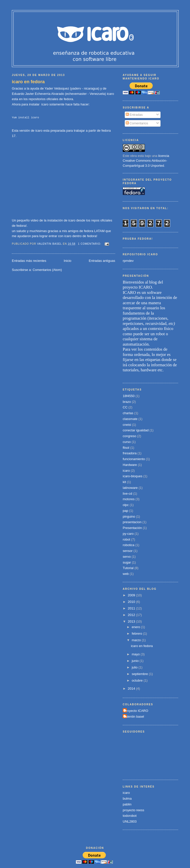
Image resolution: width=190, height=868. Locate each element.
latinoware (130, 488)
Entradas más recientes (29, 261)
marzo (137, 640)
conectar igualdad (136, 430)
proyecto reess (133, 810)
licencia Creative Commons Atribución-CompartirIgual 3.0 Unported (146, 161)
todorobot (130, 816)
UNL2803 (130, 821)
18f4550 (129, 396)
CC (125, 407)
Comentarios (137, 123)
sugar (127, 562)
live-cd (128, 494)
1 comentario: (90, 244)
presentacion (132, 522)
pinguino (129, 516)
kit (124, 482)
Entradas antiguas (102, 261)
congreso (129, 436)
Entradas (134, 115)
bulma (127, 799)
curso (127, 442)
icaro (126, 471)
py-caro (128, 534)
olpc (126, 505)
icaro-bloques (133, 476)
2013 (132, 621)
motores (129, 499)
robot (126, 539)
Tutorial (128, 568)
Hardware (130, 465)
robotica (129, 545)
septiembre (140, 674)
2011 (132, 608)
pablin (127, 804)
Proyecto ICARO (136, 711)
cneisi (127, 425)
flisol (126, 448)
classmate (130, 419)
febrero (137, 634)
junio (136, 661)
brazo (127, 402)
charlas (128, 413)
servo (127, 557)
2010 (132, 602)
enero (136, 627)
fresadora (130, 453)
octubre (138, 680)
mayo (136, 654)
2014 (132, 689)
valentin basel (134, 717)
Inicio (68, 261)
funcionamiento (134, 459)
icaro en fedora (28, 82)
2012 (132, 615)
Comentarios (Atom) (47, 270)
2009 (132, 595)
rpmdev (128, 261)
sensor (128, 551)
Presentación (132, 528)
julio (135, 667)
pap (125, 511)
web (126, 574)
